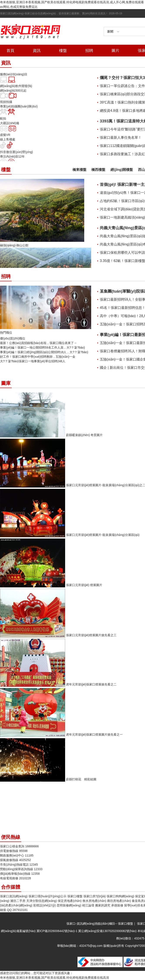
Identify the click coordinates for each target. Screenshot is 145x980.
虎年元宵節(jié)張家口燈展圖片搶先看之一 (94, 735)
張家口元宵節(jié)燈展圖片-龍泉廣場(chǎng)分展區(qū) (103, 535)
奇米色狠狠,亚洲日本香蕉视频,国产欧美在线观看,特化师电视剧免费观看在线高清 (54, 978)
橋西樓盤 (98, 170)
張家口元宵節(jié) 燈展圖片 (84, 585)
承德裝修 (117, 905)
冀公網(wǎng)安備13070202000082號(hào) (107, 931)
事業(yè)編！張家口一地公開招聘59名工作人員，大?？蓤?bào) (42, 348)
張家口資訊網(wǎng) (14, 896)
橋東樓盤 (79, 170)
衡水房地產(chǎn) (94, 901)
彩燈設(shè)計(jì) (44, 905)
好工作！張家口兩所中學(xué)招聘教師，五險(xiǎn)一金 (38, 357)
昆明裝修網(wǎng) (69, 905)
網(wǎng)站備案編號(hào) (19, 931)
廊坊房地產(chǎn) (119, 901)
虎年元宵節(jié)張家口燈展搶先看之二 (91, 684)
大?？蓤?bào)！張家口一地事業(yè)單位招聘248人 (33, 361)
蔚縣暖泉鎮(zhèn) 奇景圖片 (84, 435)
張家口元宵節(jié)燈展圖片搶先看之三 (91, 635)
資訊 (37, 51)
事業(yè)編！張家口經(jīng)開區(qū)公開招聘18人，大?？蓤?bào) (44, 352)
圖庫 (6, 383)
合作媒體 (11, 887)
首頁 (10, 51)
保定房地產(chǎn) (70, 901)
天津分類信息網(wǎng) (42, 901)
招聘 (89, 51)
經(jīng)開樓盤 (122, 170)
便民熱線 (11, 837)
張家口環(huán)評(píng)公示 (47, 896)
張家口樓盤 (75, 896)
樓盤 (63, 51)
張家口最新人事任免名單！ (121, 138)
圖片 (115, 51)
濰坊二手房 (18, 901)
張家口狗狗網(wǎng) (120, 896)
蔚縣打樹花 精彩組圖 (81, 779)
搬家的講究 (103, 905)
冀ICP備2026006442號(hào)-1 (57, 931)
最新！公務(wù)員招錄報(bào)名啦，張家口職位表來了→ (38, 343)
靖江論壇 (88, 905)
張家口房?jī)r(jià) (95, 896)
